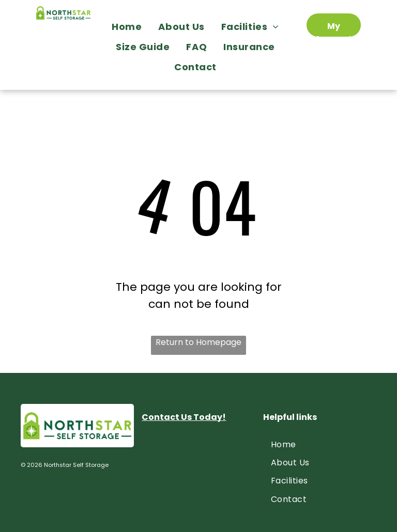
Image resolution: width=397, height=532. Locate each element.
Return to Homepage (198, 342)
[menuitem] (130, 27)
